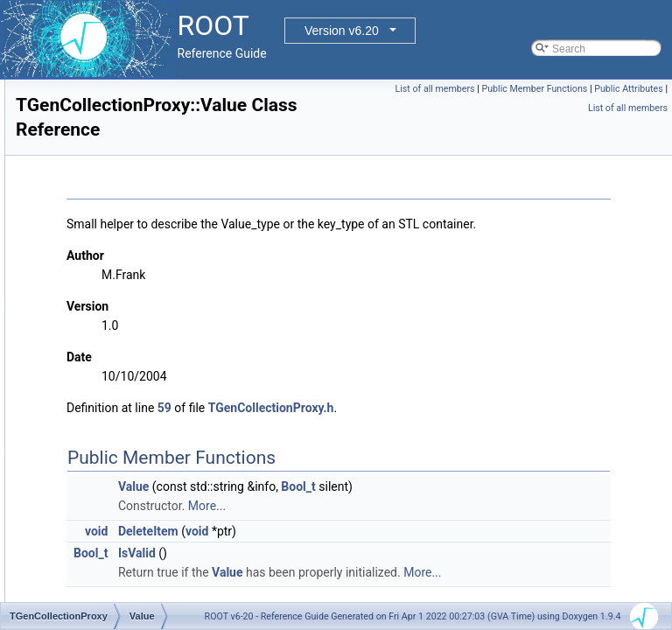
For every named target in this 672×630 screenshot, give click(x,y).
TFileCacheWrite (97, 137)
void (315, 551)
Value (85, 349)
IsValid (356, 573)
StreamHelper (104, 311)
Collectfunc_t (102, 388)
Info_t (85, 465)
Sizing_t (91, 503)
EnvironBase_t (106, 426)
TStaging (93, 330)
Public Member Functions (610, 89)
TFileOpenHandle (99, 176)
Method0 (92, 291)
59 (383, 428)
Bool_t (517, 507)
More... (426, 526)
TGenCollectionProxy (107, 253)
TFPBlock (80, 214)
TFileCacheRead (97, 118)
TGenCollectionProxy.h (490, 428)
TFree (72, 234)
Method (89, 272)
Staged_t (93, 522)
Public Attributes (546, 108)
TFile (70, 99)
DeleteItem (367, 551)
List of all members (511, 89)
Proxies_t (94, 484)
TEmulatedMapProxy (107, 80)
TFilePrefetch (89, 195)
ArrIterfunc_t (101, 368)
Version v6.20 (342, 31)
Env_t (85, 407)
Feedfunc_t (98, 445)
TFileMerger (86, 157)
